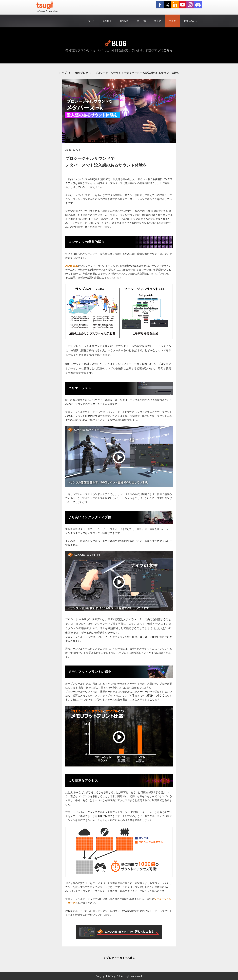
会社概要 (107, 21)
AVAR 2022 (72, 266)
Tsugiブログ (81, 73)
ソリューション (163, 899)
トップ (63, 73)
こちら (168, 50)
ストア (158, 21)
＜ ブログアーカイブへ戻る (119, 958)
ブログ (172, 21)
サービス (141, 21)
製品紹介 (124, 21)
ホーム (91, 21)
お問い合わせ (191, 21)
